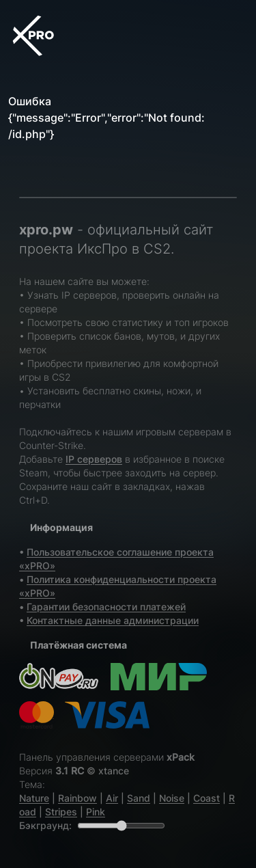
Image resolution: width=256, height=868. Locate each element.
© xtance (108, 771)
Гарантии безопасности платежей (106, 607)
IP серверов (94, 459)
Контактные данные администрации (113, 620)
